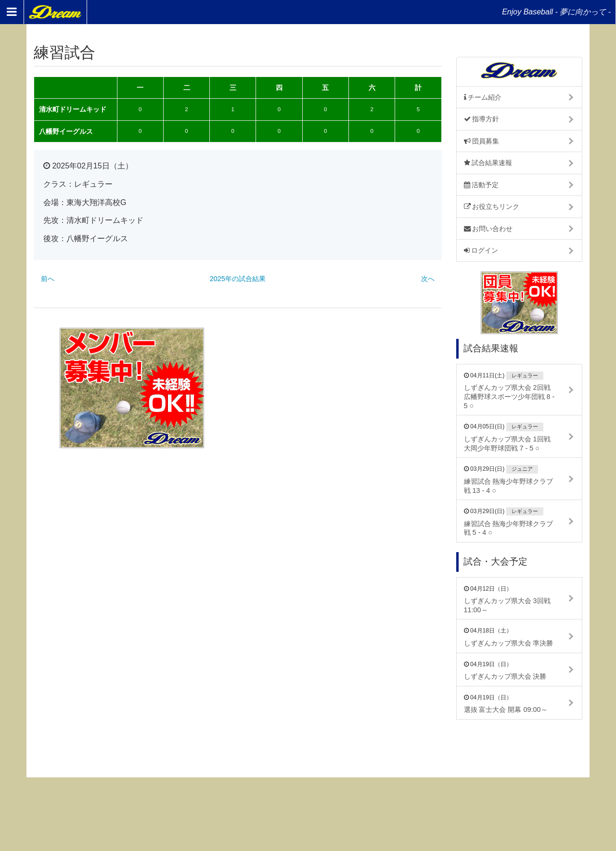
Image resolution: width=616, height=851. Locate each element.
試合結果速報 (488, 163)
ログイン (481, 250)
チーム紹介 (483, 97)
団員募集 (482, 141)
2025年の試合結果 (238, 279)
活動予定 (481, 185)
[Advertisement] (343, 388)
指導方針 (482, 119)
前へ (48, 279)
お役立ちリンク (492, 206)
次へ (428, 279)
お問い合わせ (488, 229)
